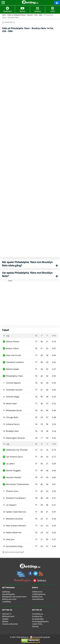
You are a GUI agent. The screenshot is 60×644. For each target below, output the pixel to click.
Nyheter (5, 621)
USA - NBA (38, 15)
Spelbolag (6, 592)
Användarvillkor (38, 619)
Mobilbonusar (37, 597)
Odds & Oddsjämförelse (17, 15)
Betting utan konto (9, 599)
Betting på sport (8, 616)
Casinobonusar (38, 599)
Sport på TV (7, 614)
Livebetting (6, 602)
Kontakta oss (37, 616)
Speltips (5, 619)
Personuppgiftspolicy (40, 621)
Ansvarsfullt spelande (40, 637)
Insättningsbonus (39, 594)
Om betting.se (37, 614)
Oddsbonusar (37, 592)
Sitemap (35, 626)
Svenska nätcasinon (10, 624)
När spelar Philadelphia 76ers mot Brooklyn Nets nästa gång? (27, 264)
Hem (4, 15)
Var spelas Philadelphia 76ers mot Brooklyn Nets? (27, 274)
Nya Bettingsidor (9, 594)
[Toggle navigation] (3, 3)
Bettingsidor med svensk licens (14, 597)
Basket (30, 15)
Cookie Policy (37, 624)
